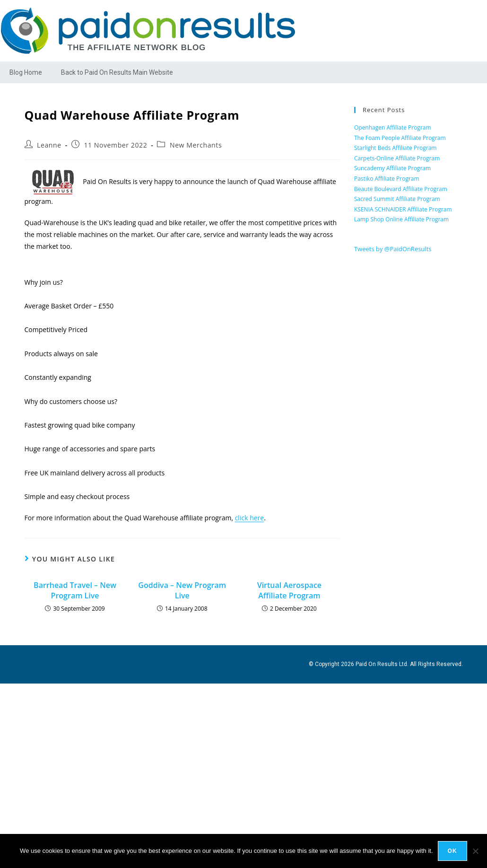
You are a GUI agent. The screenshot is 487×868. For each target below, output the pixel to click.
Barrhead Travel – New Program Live (75, 590)
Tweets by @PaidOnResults (393, 249)
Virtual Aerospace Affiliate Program (289, 590)
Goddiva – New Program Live (182, 590)
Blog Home (26, 72)
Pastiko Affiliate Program (387, 179)
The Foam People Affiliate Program (400, 138)
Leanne (49, 145)
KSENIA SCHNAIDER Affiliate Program (403, 209)
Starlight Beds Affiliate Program (396, 148)
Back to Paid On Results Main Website (117, 72)
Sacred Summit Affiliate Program (397, 199)
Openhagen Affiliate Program (393, 127)
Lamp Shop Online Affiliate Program (401, 219)
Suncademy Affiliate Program (392, 168)
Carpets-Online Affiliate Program (397, 158)
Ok (452, 851)
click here (250, 518)
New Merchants (196, 145)
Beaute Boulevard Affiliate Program (401, 189)
